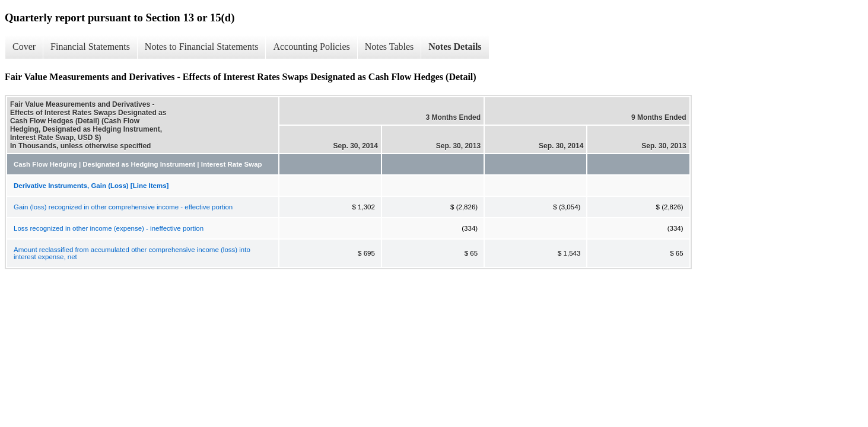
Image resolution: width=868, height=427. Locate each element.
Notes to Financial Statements (202, 47)
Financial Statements (90, 47)
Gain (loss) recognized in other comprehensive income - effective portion (123, 207)
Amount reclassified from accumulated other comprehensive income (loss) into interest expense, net (132, 253)
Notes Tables (390, 47)
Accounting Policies (311, 47)
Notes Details (455, 47)
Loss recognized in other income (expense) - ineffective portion (109, 228)
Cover (24, 47)
